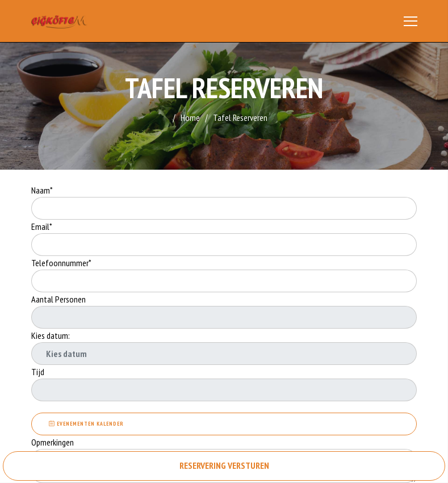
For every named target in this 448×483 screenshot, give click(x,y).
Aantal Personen (58, 299)
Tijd (38, 372)
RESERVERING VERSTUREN (224, 465)
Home (190, 117)
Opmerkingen (53, 442)
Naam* (42, 190)
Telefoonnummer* (61, 263)
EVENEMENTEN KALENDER (86, 424)
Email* (42, 226)
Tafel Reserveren (240, 117)
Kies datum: (51, 335)
